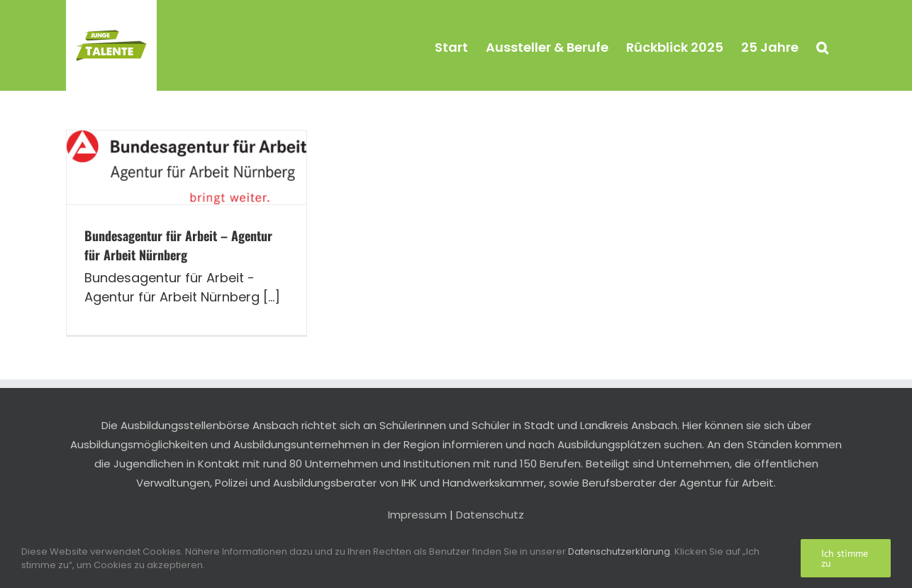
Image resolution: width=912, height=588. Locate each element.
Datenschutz (490, 515)
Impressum (417, 515)
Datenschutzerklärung (619, 551)
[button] (822, 45)
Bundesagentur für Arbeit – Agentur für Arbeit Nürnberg (178, 245)
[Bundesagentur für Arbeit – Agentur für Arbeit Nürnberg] (187, 167)
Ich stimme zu (845, 558)
